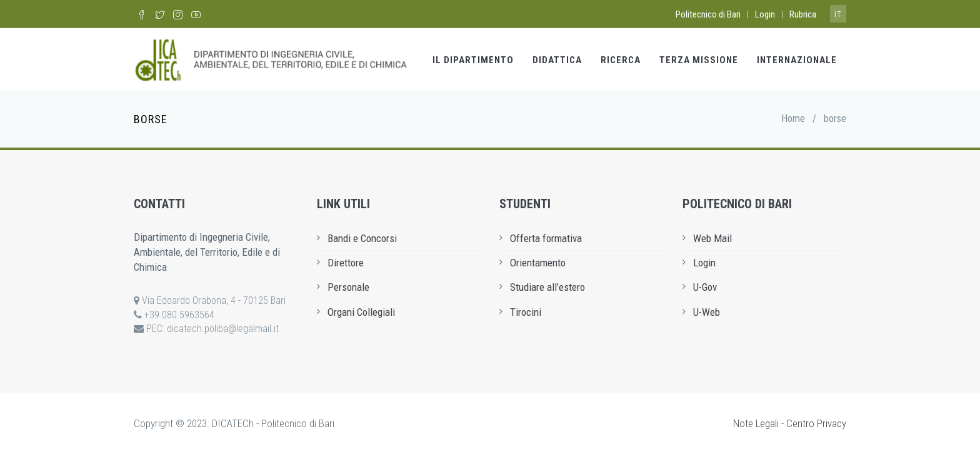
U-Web (707, 312)
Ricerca (621, 60)
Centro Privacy (816, 423)
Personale (348, 287)
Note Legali (756, 423)
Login (765, 14)
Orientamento (538, 263)
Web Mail (712, 238)
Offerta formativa (546, 238)
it (838, 14)
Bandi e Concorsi (362, 238)
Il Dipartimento (473, 60)
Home (793, 119)
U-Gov (705, 287)
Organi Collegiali (361, 312)
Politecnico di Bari (708, 14)
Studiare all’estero (547, 287)
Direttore (346, 263)
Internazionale (797, 60)
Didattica (557, 60)
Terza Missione (699, 60)
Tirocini (526, 312)
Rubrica (803, 14)
